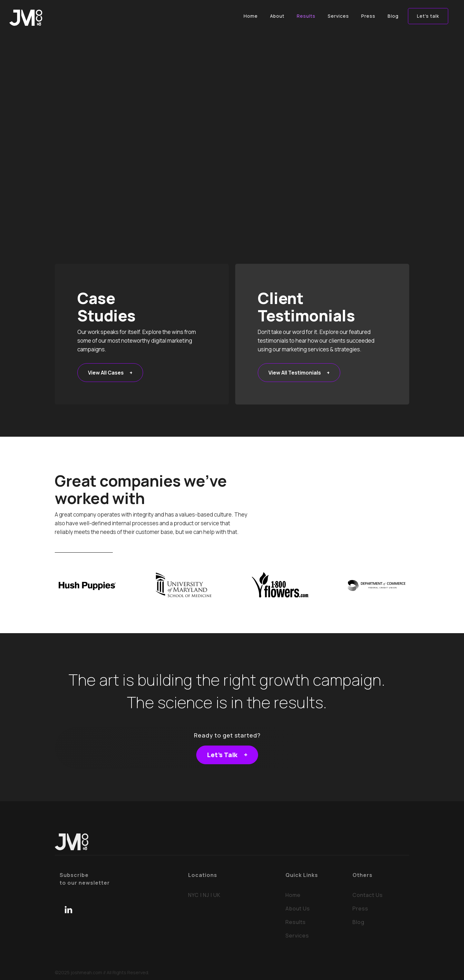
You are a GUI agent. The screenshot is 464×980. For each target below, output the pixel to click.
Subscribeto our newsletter (85, 879)
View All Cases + (110, 373)
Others (362, 875)
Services (297, 936)
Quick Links (302, 875)
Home (293, 895)
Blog (358, 922)
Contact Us (368, 895)
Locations (203, 875)
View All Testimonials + (299, 373)
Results (296, 922)
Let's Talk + (227, 755)
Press (360, 909)
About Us (298, 909)
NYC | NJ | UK (204, 895)
